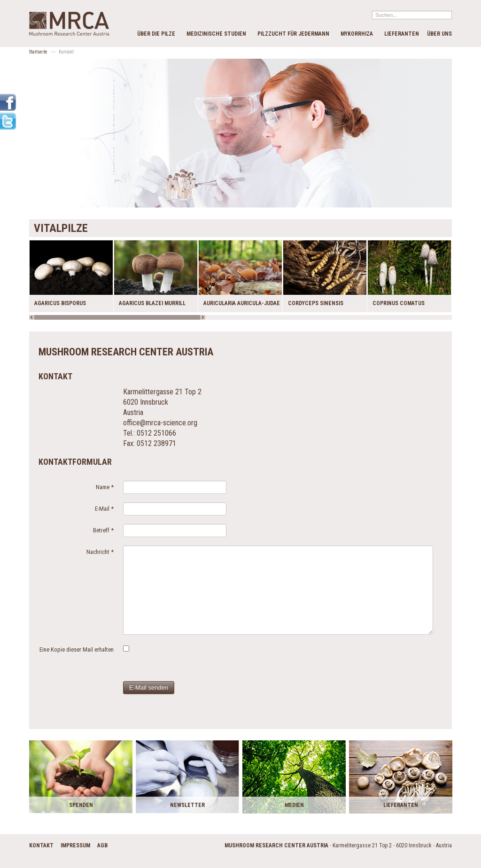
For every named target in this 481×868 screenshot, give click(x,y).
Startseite (38, 52)
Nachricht (100, 552)
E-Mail (104, 509)
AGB (102, 845)
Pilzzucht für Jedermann (293, 34)
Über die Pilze (156, 34)
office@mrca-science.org (160, 423)
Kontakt (41, 845)
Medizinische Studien (216, 34)
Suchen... (372, 11)
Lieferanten (402, 34)
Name (105, 487)
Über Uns (439, 34)
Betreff (103, 530)
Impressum (75, 845)
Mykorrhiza (357, 34)
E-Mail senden (149, 687)
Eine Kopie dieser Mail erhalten (77, 649)
